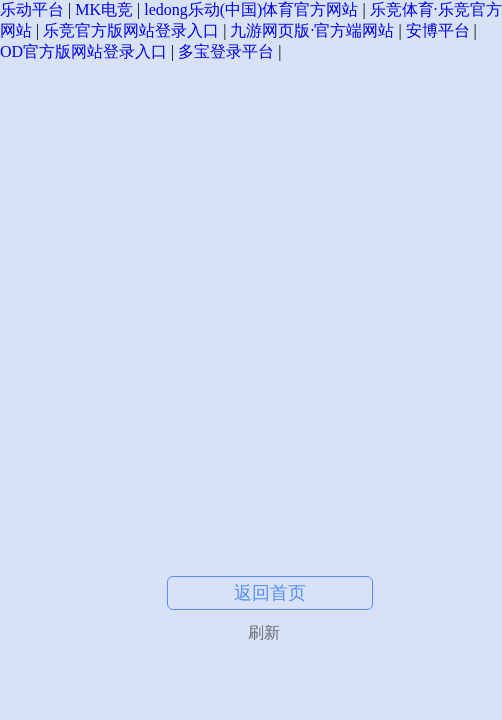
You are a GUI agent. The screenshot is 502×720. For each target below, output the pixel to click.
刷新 (264, 632)
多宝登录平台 (226, 51)
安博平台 (438, 30)
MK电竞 (104, 9)
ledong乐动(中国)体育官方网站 (251, 9)
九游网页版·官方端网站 (312, 30)
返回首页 (270, 593)
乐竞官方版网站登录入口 (131, 30)
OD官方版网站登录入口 (83, 51)
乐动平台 (32, 9)
